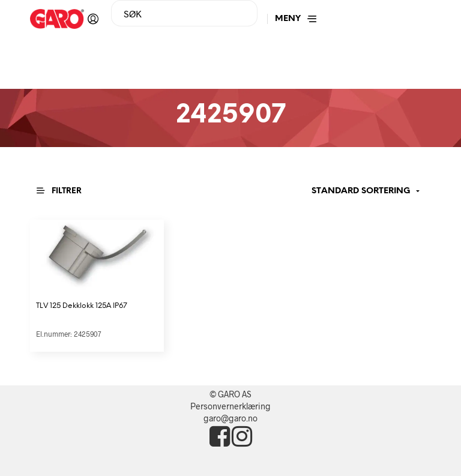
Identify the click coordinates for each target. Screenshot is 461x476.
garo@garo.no (230, 418)
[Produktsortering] (348, 191)
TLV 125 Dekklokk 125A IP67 (82, 306)
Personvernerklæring (230, 406)
